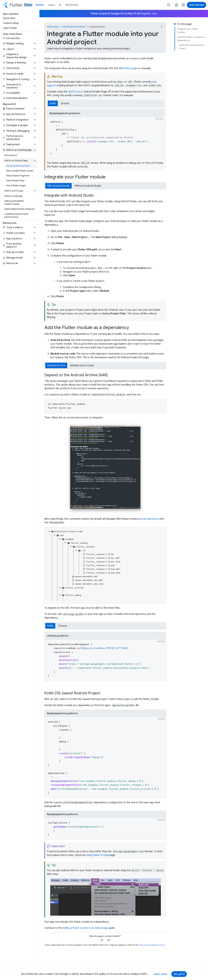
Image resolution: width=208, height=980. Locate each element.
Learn (51, 5)
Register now (149, 14)
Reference (72, 5)
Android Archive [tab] (56, 365)
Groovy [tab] (65, 103)
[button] (20, 44)
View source (144, 945)
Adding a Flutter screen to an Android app (85, 928)
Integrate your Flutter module (188, 30)
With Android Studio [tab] (58, 186)
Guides (40, 5)
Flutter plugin (131, 68)
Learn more (160, 974)
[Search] (169, 5)
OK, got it (179, 974)
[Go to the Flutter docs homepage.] (18, 5)
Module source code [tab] (82, 365)
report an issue (158, 945)
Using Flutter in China (98, 855)
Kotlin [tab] (53, 103)
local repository (149, 519)
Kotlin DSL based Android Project (192, 47)
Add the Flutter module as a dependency (191, 39)
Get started (197, 5)
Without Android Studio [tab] (88, 186)
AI (60, 5)
